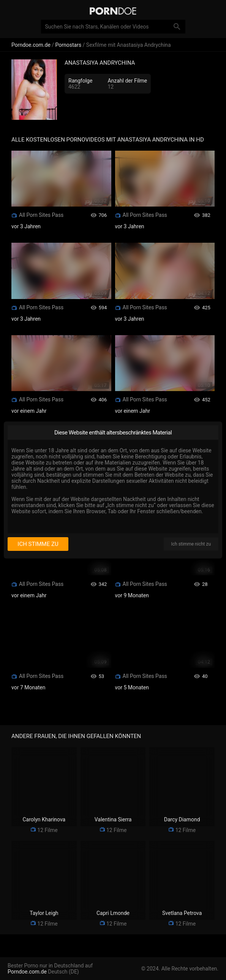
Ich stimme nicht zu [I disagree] (191, 544)
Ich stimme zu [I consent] (38, 544)
